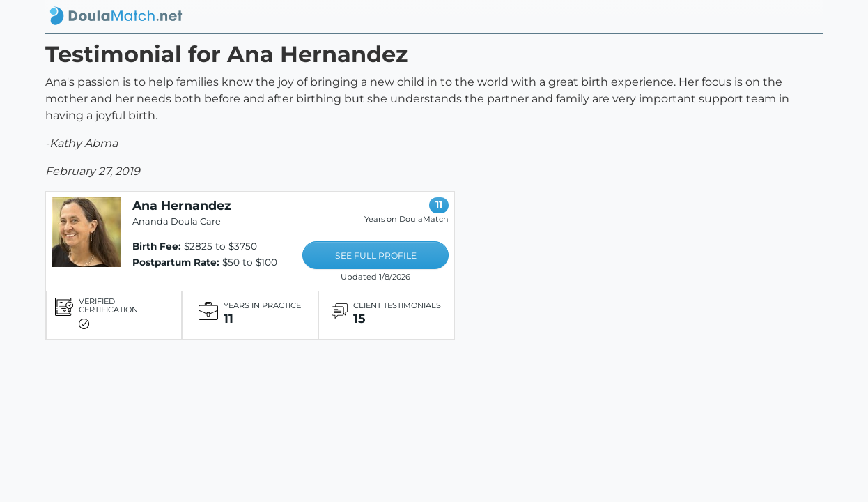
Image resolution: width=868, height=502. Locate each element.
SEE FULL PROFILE (376, 256)
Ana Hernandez (182, 205)
